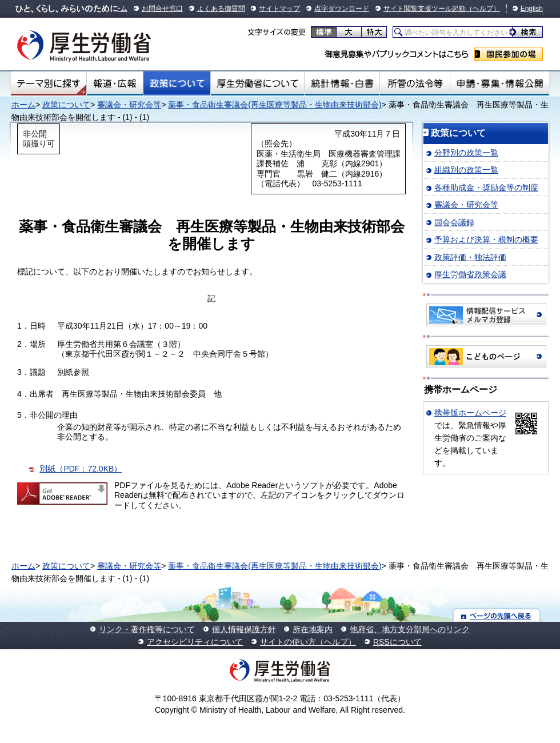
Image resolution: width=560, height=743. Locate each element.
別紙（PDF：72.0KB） (81, 469)
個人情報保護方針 (244, 629)
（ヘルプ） (483, 9)
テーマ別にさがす (49, 83)
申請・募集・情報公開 (500, 83)
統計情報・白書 (342, 83)
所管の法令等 (415, 83)
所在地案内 (313, 629)
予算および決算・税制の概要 (486, 239)
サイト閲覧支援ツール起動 (425, 9)
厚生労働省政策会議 (470, 274)
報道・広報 (115, 83)
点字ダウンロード (342, 9)
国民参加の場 (509, 54)
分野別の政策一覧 (466, 153)
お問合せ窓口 (162, 9)
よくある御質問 (221, 9)
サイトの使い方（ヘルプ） (308, 642)
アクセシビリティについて (195, 642)
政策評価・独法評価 (470, 257)
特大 (374, 32)
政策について (177, 83)
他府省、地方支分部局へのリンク (410, 629)
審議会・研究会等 (129, 105)
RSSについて (397, 642)
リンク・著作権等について (147, 629)
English (532, 9)
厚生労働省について (258, 83)
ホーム (23, 105)
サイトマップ (279, 9)
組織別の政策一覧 (466, 170)
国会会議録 (454, 222)
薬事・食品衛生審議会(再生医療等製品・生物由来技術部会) (275, 105)
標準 (324, 32)
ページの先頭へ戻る (497, 615)
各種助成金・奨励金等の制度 (486, 187)
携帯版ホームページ (470, 413)
